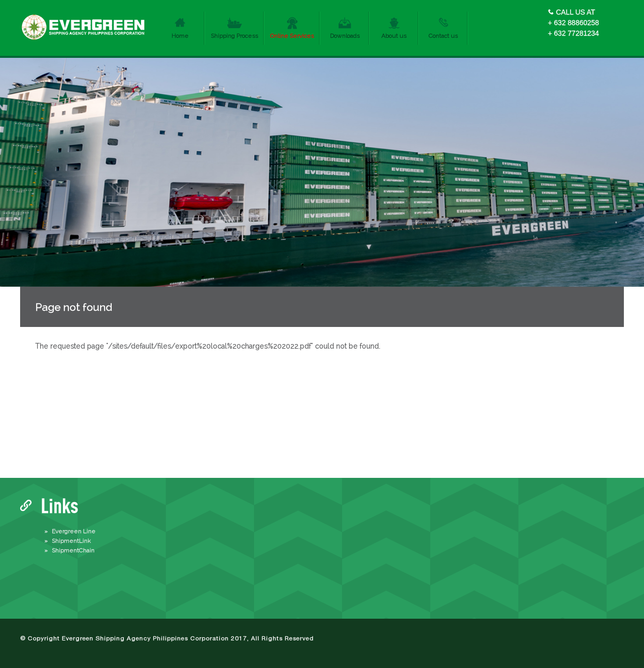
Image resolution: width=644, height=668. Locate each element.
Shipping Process (234, 36)
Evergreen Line (74, 531)
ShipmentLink (71, 541)
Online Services (292, 36)
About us (394, 36)
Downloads (345, 36)
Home (180, 36)
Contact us (443, 36)
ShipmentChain (73, 550)
